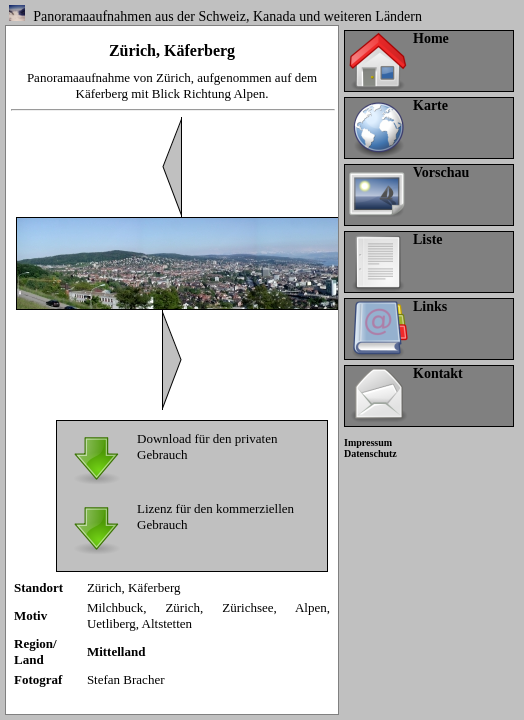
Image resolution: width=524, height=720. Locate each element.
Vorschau (441, 172)
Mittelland (116, 651)
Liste (428, 239)
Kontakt (438, 373)
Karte (430, 105)
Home (431, 38)
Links (430, 306)
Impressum (368, 442)
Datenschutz (370, 453)
